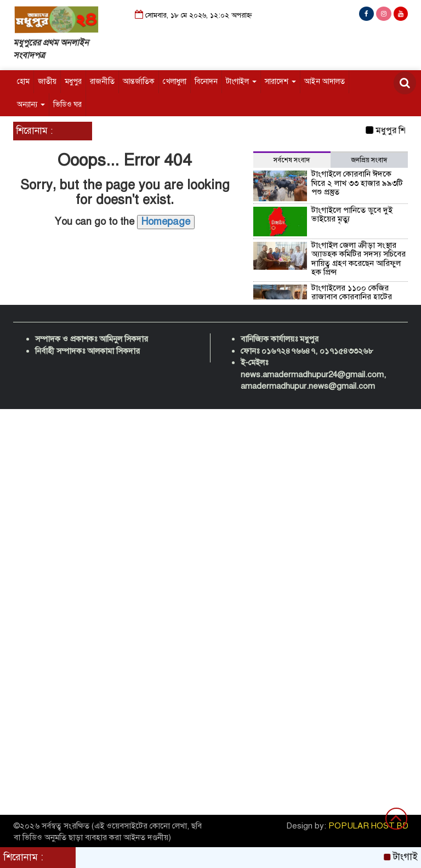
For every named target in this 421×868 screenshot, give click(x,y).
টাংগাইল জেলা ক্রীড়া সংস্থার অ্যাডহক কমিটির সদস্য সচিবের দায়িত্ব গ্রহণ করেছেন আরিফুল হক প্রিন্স (359, 259)
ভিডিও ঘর (67, 104)
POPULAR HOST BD (368, 826)
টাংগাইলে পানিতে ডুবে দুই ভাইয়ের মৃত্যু (352, 215)
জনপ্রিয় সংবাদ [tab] (369, 160)
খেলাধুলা (175, 81)
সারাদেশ (280, 81)
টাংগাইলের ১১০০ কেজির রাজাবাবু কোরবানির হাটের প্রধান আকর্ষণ (352, 297)
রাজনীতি (102, 81)
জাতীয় (47, 81)
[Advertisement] (210, 491)
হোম (23, 81)
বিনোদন (206, 81)
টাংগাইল (241, 81)
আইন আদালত (325, 81)
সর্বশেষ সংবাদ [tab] (292, 160)
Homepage (166, 222)
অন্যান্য (31, 104)
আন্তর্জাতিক (139, 81)
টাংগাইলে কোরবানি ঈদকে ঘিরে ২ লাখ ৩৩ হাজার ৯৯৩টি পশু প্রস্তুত (357, 183)
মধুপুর (73, 81)
